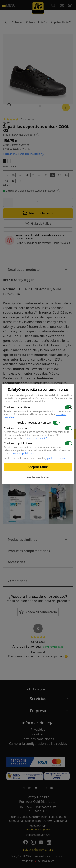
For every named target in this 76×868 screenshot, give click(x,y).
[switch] (69, 407)
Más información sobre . (35, 416)
